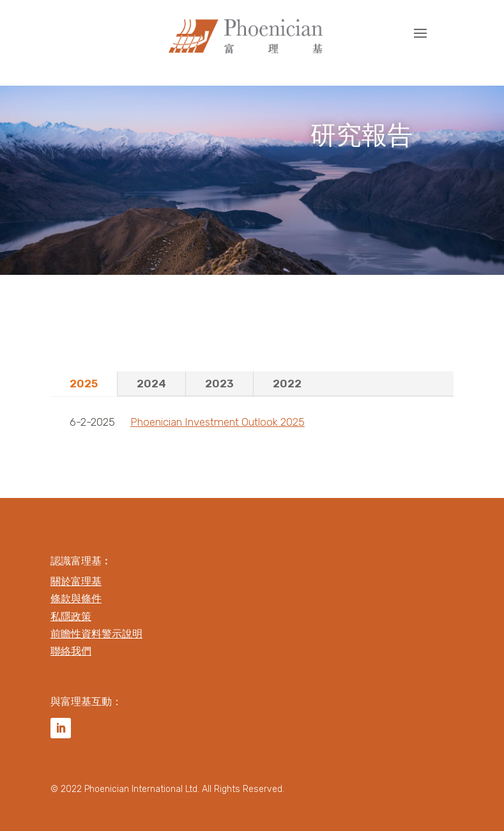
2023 (219, 384)
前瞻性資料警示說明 (96, 634)
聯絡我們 (71, 651)
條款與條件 (76, 599)
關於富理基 (76, 581)
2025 (84, 384)
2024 (151, 384)
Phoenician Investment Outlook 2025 (218, 422)
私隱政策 (71, 617)
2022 (287, 384)
